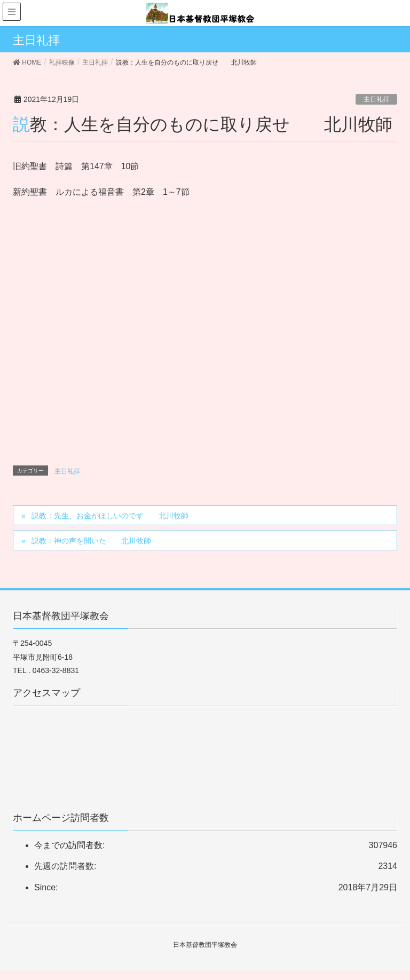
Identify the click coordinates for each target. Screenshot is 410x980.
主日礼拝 (376, 99)
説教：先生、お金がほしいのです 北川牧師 (110, 516)
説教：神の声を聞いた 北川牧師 (91, 541)
